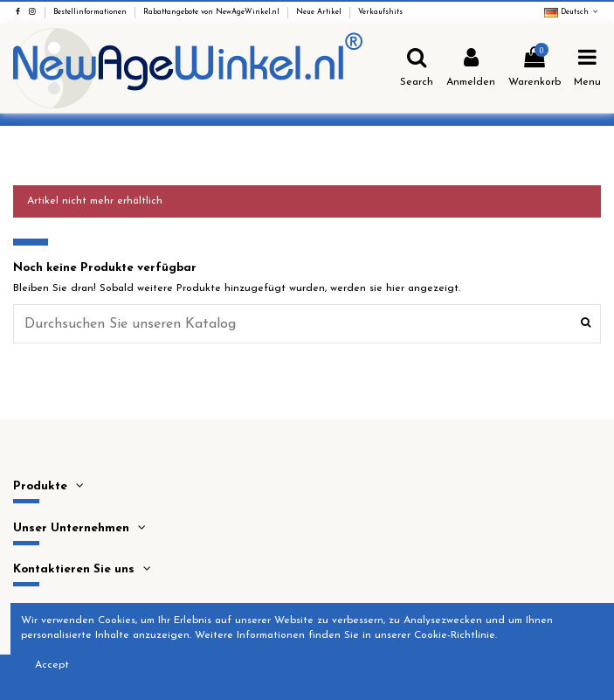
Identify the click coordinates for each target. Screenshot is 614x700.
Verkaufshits (380, 12)
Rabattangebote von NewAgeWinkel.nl (213, 12)
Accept (52, 665)
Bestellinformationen (91, 12)
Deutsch (573, 12)
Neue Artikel (320, 12)
